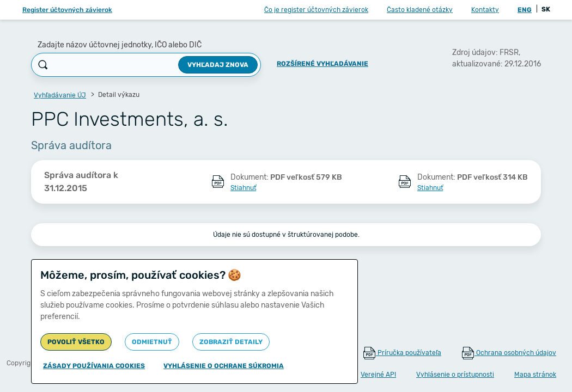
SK (546, 9)
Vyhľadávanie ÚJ (60, 95)
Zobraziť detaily (231, 342)
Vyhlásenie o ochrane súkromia (224, 366)
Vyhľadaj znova (218, 65)
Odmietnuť (152, 342)
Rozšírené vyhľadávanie (322, 64)
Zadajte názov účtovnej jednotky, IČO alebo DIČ (120, 45)
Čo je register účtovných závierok (316, 10)
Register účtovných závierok (67, 10)
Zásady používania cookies (94, 366)
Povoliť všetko (76, 342)
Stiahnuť (243, 188)
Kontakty (485, 10)
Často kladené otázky (420, 10)
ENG (525, 10)
